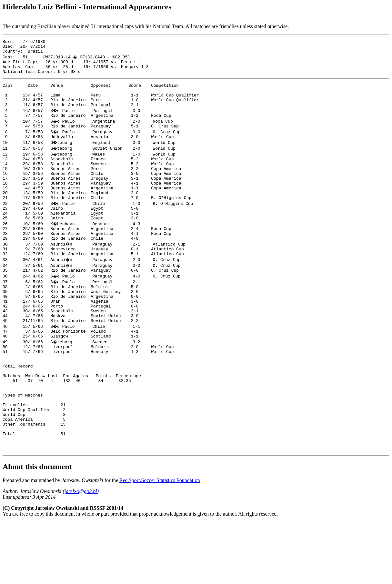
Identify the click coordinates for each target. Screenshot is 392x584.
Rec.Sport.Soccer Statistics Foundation (160, 542)
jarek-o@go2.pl (81, 553)
